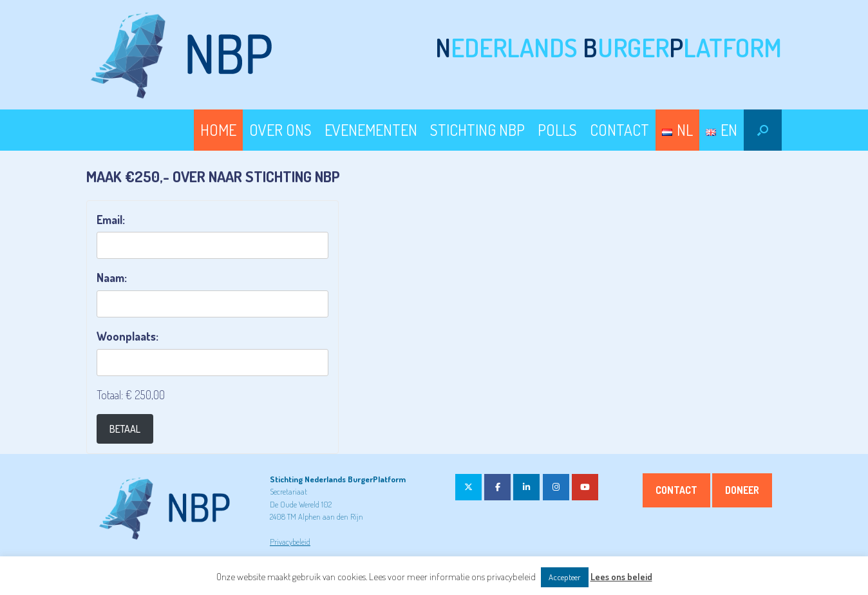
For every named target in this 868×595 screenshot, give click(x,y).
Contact (676, 490)
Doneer (742, 490)
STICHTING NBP (477, 130)
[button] (763, 130)
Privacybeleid (290, 542)
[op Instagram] (556, 487)
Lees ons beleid (621, 577)
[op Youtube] (585, 487)
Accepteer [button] (565, 577)
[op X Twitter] (468, 487)
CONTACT (619, 130)
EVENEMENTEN (371, 130)
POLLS (557, 130)
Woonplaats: (127, 336)
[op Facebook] (497, 487)
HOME (218, 130)
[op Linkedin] (526, 487)
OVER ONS (280, 130)
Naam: (112, 278)
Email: (111, 220)
